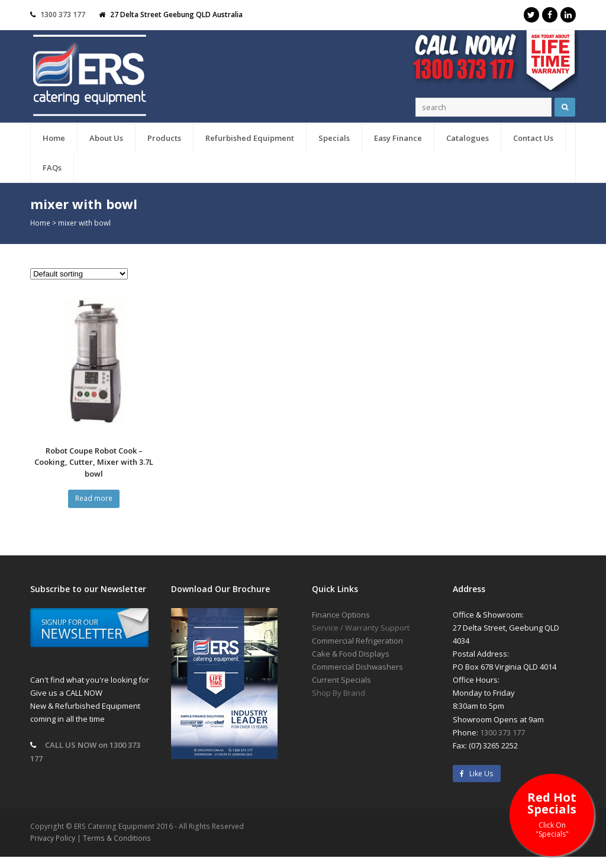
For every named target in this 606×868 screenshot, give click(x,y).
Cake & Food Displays (351, 654)
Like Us (477, 774)
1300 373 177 (63, 15)
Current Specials (341, 680)
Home (40, 223)
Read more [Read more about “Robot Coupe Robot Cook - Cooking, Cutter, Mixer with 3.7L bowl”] (94, 498)
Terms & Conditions (117, 838)
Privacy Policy (53, 838)
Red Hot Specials (552, 814)
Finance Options (341, 615)
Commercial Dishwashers (357, 667)
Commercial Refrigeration (357, 641)
